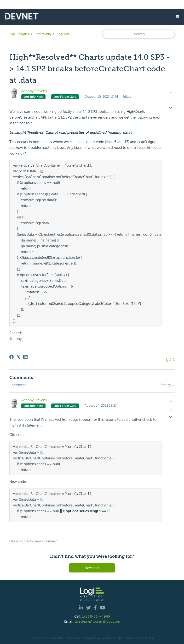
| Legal (118, 638)
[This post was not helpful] (170, 108)
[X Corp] (18, 357)
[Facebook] (11, 357)
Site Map (149, 638)
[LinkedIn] (25, 357)
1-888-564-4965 (96, 616)
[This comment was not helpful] (170, 417)
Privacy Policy (133, 638)
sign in (24, 541)
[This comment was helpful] (170, 402)
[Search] (139, 34)
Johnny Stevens (34, 91)
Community (43, 34)
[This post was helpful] (170, 93)
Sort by (168, 385)
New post (92, 568)
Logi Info (63, 34)
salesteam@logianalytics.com (97, 621)
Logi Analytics (19, 34)
